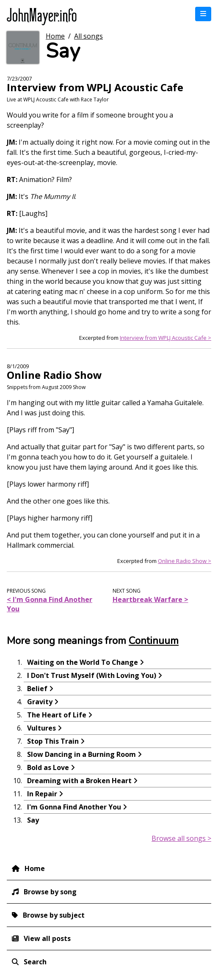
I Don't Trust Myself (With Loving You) (92, 675)
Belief (37, 689)
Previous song (26, 591)
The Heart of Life (57, 715)
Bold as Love (48, 767)
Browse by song (50, 892)
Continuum (154, 641)
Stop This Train (53, 741)
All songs (88, 36)
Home (55, 36)
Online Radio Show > (185, 561)
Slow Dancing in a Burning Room (81, 754)
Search (35, 962)
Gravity (40, 702)
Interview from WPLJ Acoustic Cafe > (166, 338)
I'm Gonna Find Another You (74, 807)
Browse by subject (54, 915)
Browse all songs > (181, 838)
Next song (127, 591)
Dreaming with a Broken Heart (79, 781)
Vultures (41, 728)
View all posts (47, 938)
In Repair (42, 794)
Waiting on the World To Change (83, 662)
